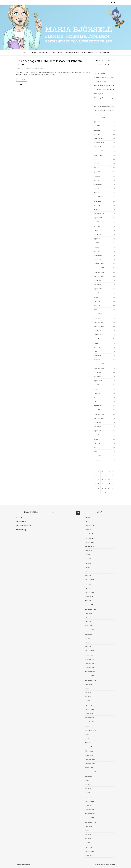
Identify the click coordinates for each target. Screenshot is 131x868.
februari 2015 (98, 456)
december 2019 (99, 264)
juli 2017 (96, 339)
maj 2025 (97, 168)
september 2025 (99, 151)
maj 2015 (97, 443)
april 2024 (97, 180)
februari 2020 (98, 255)
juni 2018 (97, 297)
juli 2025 (96, 159)
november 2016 (99, 368)
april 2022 (97, 205)
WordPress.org (21, 530)
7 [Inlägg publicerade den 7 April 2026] (99, 480)
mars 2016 (97, 401)
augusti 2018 (98, 289)
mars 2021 (97, 230)
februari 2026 (98, 130)
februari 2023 (98, 197)
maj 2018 (97, 301)
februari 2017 (98, 356)
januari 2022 (98, 209)
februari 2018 (98, 314)
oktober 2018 (98, 280)
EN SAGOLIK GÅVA (103, 53)
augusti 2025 (98, 155)
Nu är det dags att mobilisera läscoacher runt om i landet (50, 63)
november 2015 (99, 418)
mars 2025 (97, 176)
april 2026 (97, 122)
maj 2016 (97, 393)
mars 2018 (97, 310)
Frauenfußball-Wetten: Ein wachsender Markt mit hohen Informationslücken (103, 69)
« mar (95, 497)
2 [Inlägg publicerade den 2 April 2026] (106, 476)
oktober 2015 (98, 422)
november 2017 (99, 326)
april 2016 (97, 397)
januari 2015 (98, 460)
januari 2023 (98, 201)
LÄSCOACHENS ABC (72, 53)
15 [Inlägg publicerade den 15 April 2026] (102, 484)
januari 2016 (98, 410)
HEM (23, 53)
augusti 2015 (98, 431)
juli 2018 (96, 293)
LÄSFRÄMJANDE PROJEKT (39, 53)
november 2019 (99, 268)
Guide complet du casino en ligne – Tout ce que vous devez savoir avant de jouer (104, 90)
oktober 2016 (98, 372)
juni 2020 (97, 243)
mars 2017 (97, 351)
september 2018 (99, 285)
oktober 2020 (98, 234)
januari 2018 (98, 318)
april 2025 (97, 172)
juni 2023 (97, 188)
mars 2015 (97, 452)
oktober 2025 (98, 147)
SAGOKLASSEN (57, 53)
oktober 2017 (98, 330)
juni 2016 (97, 389)
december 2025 (99, 138)
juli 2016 (96, 385)
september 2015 (99, 427)
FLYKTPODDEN (88, 53)
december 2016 (99, 364)
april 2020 (97, 251)
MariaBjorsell (20, 68)
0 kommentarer (39, 68)
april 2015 (97, 447)
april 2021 (97, 226)
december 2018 (99, 272)
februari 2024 (98, 184)
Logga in (19, 517)
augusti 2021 (98, 218)
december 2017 (99, 322)
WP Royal (27, 865)
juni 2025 (97, 163)
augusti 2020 (98, 239)
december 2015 (99, 414)
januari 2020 (98, 259)
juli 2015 (96, 435)
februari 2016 (98, 406)
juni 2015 (97, 439)
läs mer (22, 80)
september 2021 (99, 214)
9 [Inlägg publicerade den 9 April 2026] (106, 480)
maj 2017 (97, 343)
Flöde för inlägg (21, 521)
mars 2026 (97, 126)
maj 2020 (97, 247)
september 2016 (99, 376)
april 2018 (97, 305)
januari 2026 (98, 134)
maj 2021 (97, 222)
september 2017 (99, 335)
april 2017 (97, 347)
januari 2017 (98, 360)
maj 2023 (97, 193)
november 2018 (99, 276)
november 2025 (99, 143)
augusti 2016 (98, 381)
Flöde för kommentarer (24, 525)
